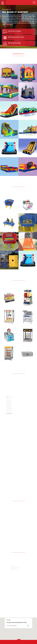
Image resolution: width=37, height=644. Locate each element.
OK (28, 626)
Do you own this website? (12, 626)
